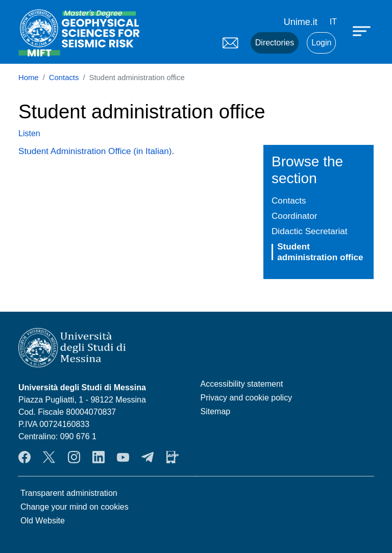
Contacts (64, 78)
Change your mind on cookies (75, 507)
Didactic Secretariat (309, 231)
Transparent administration (69, 493)
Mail (230, 43)
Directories (275, 43)
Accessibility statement (242, 384)
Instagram (74, 457)
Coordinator (294, 216)
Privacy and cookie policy (247, 398)
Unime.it (301, 22)
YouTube (123, 457)
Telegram (148, 457)
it (333, 22)
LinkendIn (99, 457)
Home (29, 78)
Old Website (43, 521)
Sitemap (216, 411)
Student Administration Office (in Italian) (95, 151)
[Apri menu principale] (363, 31)
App (173, 457)
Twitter (49, 457)
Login (321, 43)
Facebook (24, 457)
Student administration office (320, 252)
